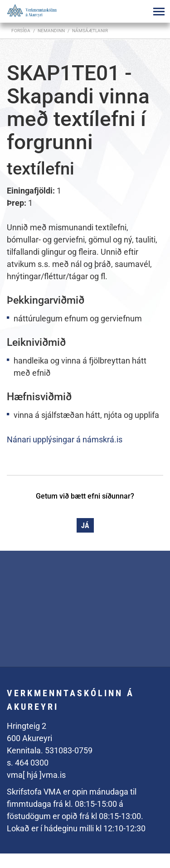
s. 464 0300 (28, 763)
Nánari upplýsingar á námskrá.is (65, 439)
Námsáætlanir (90, 31)
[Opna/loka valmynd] (159, 11)
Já (85, 526)
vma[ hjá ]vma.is (36, 775)
